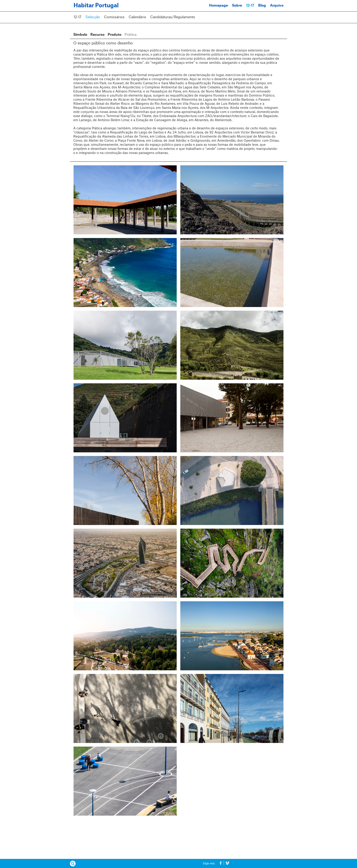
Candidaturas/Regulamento (173, 17)
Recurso (97, 35)
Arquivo (277, 6)
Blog (262, 6)
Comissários (114, 17)
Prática (131, 35)
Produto (115, 35)
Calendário (137, 17)
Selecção (93, 17)
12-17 (250, 6)
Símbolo (80, 35)
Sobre (237, 6)
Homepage (218, 6)
